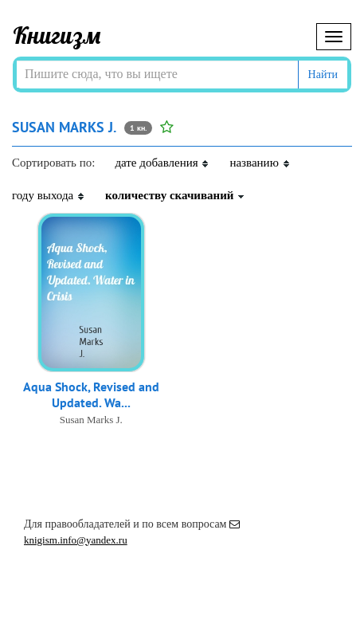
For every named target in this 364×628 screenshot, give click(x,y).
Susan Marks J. (91, 420)
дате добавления (162, 163)
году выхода (49, 195)
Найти (323, 75)
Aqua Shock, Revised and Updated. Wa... (91, 394)
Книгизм (57, 35)
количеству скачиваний (175, 195)
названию (260, 163)
